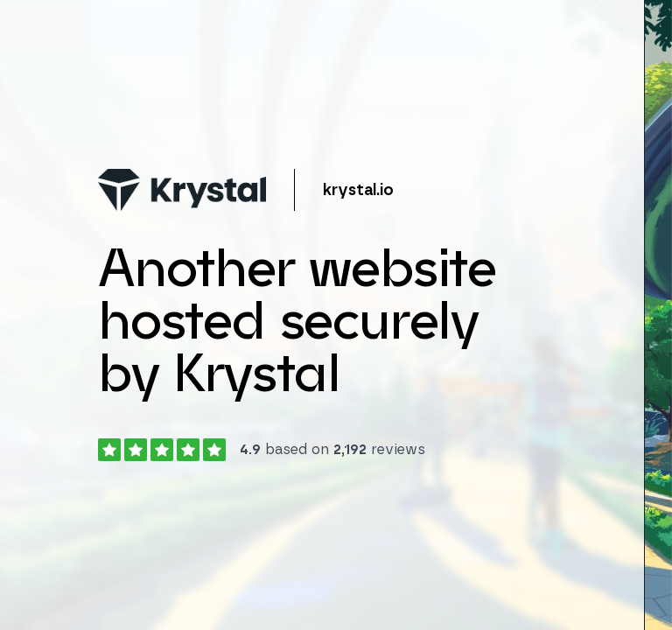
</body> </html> (336, 315)
